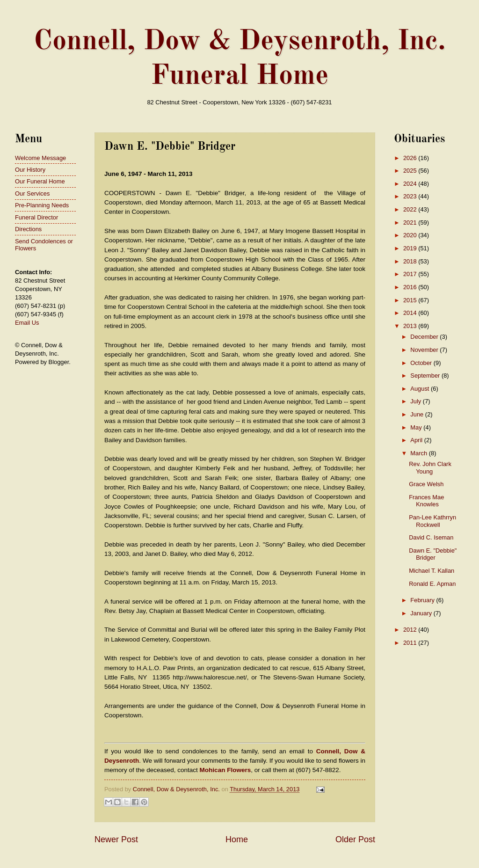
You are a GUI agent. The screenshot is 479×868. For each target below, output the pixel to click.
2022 (411, 209)
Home (237, 839)
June (418, 414)
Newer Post (116, 839)
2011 (411, 643)
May (417, 427)
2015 (411, 300)
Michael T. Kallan (432, 571)
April (417, 440)
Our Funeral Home (40, 181)
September (426, 376)
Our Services (32, 193)
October (422, 363)
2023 (411, 196)
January (422, 613)
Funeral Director (36, 217)
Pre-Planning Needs (42, 205)
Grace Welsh (426, 484)
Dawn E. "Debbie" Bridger (433, 554)
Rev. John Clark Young (430, 467)
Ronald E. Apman (432, 584)
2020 (411, 235)
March (419, 453)
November (425, 350)
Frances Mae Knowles (426, 501)
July (416, 401)
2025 (411, 171)
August (421, 389)
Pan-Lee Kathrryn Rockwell (432, 521)
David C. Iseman (431, 537)
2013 (411, 326)
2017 (411, 274)
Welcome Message (40, 158)
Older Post (355, 839)
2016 (411, 287)
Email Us (27, 323)
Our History (30, 170)
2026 (411, 158)
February (423, 600)
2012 (411, 630)
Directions (28, 229)
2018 (411, 261)
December (425, 337)
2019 (411, 248)
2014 (411, 313)
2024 (411, 184)
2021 (411, 222)
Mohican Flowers (225, 770)
